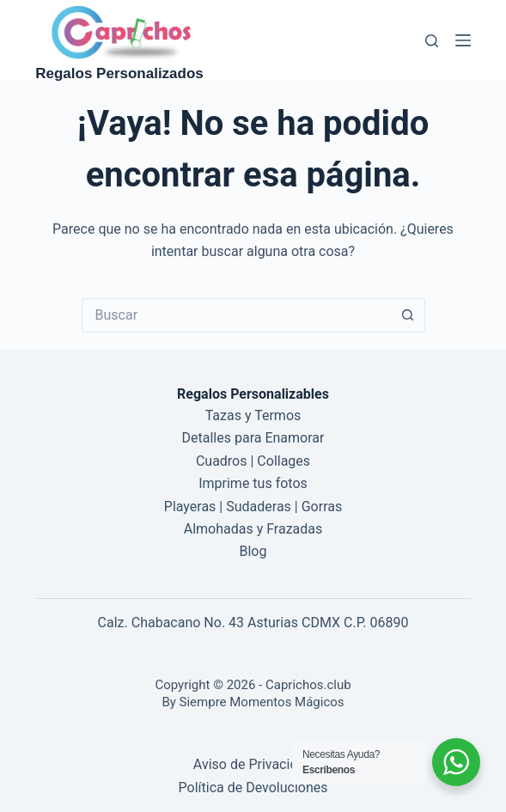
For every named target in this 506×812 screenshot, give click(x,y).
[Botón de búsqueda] (408, 315)
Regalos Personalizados (119, 73)
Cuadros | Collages (253, 461)
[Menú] (463, 40)
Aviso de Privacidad (253, 764)
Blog (253, 551)
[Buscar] (432, 41)
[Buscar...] (236, 315)
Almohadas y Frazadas (253, 529)
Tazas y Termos (253, 415)
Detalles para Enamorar (253, 438)
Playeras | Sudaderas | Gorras (253, 507)
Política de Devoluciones (253, 788)
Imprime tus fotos (253, 483)
